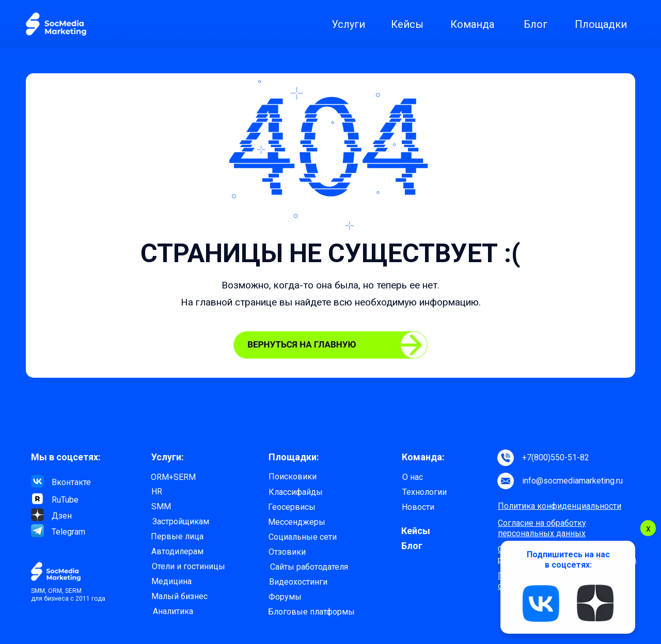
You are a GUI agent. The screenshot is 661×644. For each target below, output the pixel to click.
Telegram (68, 532)
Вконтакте (71, 482)
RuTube (65, 500)
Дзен (62, 516)
